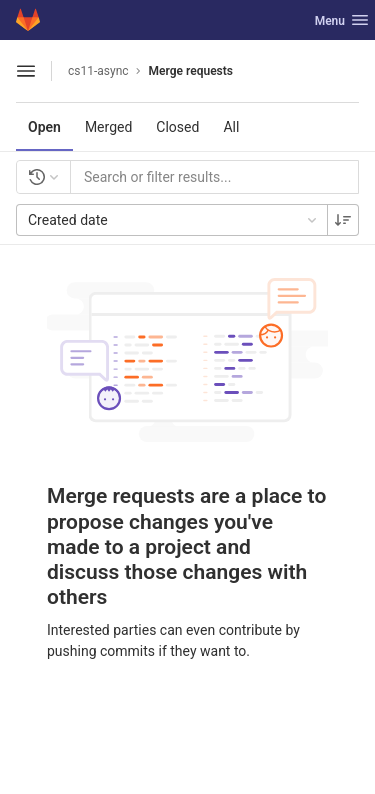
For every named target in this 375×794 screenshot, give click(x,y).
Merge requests (191, 71)
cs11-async (98, 71)
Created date (174, 220)
